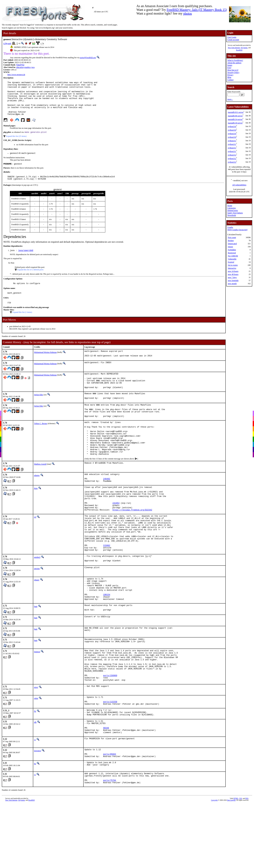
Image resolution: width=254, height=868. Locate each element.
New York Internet (234, 48)
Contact (230, 80)
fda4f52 (20, 65)
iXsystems (244, 48)
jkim (36, 517)
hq (35, 827)
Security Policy (233, 72)
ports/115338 (110, 758)
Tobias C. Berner (41, 443)
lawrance (38, 812)
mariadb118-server (235, 123)
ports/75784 (110, 845)
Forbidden (232, 250)
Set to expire (233, 265)
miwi (36, 742)
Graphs (230, 227)
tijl (35, 551)
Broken (231, 241)
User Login (232, 37)
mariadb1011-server (236, 112)
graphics (28, 68)
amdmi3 (37, 599)
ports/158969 (110, 730)
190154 (107, 641)
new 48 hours (233, 274)
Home (230, 206)
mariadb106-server (235, 116)
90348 (106, 788)
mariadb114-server (235, 119)
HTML (236, 864)
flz (35, 768)
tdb (35, 780)
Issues (230, 65)
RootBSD (239, 50)
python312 (232, 155)
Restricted (232, 253)
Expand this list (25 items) (16, 144)
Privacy (230, 75)
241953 (116, 536)
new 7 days (232, 277)
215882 (107, 586)
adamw (37, 502)
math (9, 44)
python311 (232, 141)
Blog (229, 77)
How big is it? (233, 70)
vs (35, 801)
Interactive (232, 268)
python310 (232, 126)
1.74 (5, 44)
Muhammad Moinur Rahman (45, 364)
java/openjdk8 (26, 261)
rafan (36, 753)
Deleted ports (233, 210)
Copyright (214, 866)
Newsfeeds (232, 215)
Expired (231, 262)
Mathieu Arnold (40, 491)
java (33, 68)
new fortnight (233, 280)
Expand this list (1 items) (22, 324)
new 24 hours (233, 271)
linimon (37, 700)
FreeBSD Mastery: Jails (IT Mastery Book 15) (197, 10)
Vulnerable (232, 259)
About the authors (234, 63)
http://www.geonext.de (16, 75)
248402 (107, 507)
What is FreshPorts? (235, 60)
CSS (240, 864)
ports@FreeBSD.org (88, 58)
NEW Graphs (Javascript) (237, 230)
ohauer (37, 623)
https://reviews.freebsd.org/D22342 (132, 544)
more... (230, 99)
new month (232, 284)
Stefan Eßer (39, 411)
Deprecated (232, 244)
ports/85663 (110, 817)
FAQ (229, 68)
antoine (37, 611)
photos (188, 13)
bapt (36, 654)
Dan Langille (231, 866)
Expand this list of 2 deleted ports (30, 280)
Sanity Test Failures (235, 213)
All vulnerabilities (239, 185)
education (20, 68)
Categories (232, 208)
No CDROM (233, 256)
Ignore (230, 247)
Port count (232, 237)
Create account (233, 40)
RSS (247, 864)
